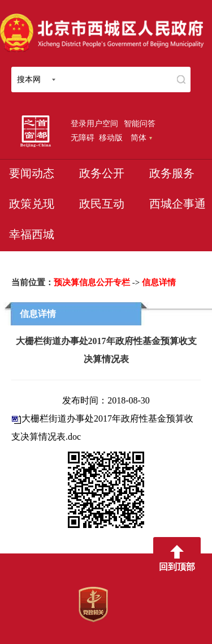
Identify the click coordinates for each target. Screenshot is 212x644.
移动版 (111, 138)
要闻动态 (32, 173)
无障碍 (83, 138)
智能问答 (140, 123)
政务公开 (102, 173)
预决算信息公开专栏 (92, 282)
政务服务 (172, 173)
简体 (141, 138)
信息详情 (159, 282)
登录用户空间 (94, 123)
